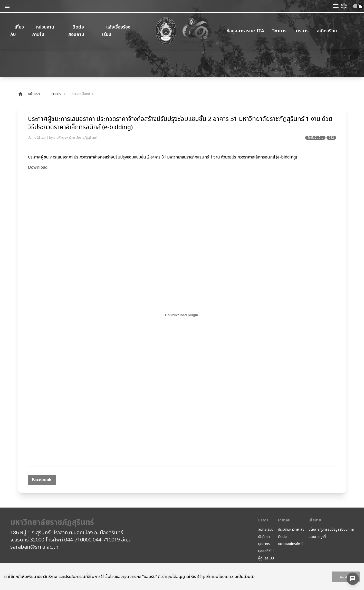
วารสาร (302, 31)
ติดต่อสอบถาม (76, 31)
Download (38, 167)
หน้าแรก (29, 94)
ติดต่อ (282, 537)
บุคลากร (264, 544)
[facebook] (42, 480)
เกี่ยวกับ (17, 31)
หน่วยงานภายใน (43, 31)
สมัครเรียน (327, 31)
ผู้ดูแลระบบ (266, 558)
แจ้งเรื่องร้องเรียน (116, 31)
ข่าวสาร (56, 94)
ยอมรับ (346, 577)
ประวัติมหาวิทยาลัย (291, 530)
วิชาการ (279, 31)
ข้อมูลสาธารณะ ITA (245, 31)
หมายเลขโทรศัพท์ (290, 544)
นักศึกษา (264, 537)
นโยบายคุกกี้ (317, 537)
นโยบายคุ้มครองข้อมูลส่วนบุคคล (331, 530)
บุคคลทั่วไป (266, 551)
